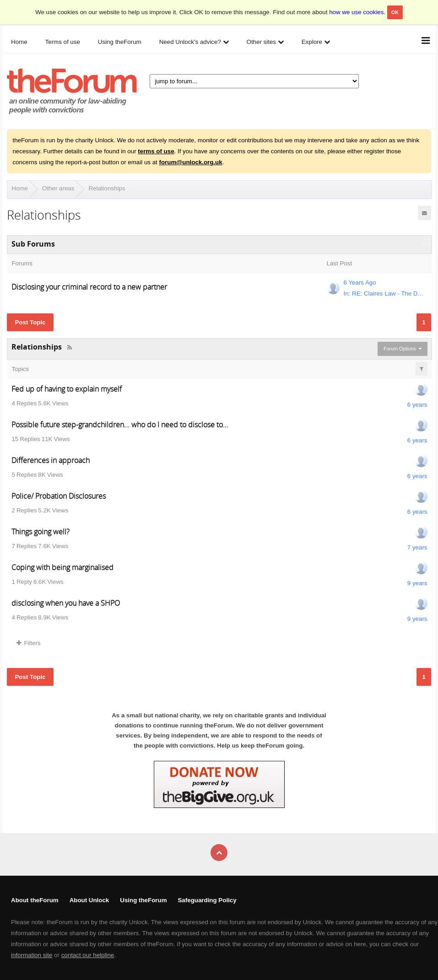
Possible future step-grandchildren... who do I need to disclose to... (120, 425)
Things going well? (41, 532)
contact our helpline (88, 955)
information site (32, 955)
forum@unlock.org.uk (191, 162)
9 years (417, 583)
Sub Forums (33, 244)
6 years (417, 405)
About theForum (35, 900)
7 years (417, 547)
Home (20, 188)
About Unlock (89, 900)
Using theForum (143, 900)
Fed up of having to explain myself (67, 389)
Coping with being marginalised (62, 567)
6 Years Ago (360, 283)
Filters (28, 643)
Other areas (58, 188)
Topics (20, 369)
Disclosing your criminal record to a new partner (89, 287)
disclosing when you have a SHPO (66, 603)
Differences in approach (51, 460)
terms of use (156, 151)
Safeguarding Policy (207, 900)
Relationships (107, 188)
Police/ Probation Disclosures (59, 496)
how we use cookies (356, 12)
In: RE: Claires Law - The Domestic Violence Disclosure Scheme (385, 293)
